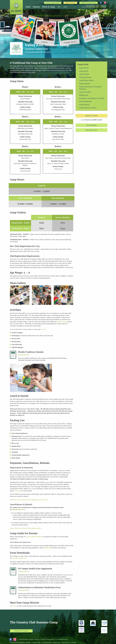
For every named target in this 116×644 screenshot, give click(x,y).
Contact (65, 7)
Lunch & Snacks (85, 92)
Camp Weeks (84, 68)
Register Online (91, 116)
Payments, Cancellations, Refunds (92, 98)
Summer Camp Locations (53, 3)
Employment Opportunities (88, 3)
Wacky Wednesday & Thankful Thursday (90, 88)
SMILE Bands (62, 322)
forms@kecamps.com (19, 558)
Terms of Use (66, 642)
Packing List (84, 95)
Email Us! (103, 7)
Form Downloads (85, 101)
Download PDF (24, 355)
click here (18, 491)
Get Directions (91, 130)
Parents (36, 7)
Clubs (28, 7)
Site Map (74, 642)
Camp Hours (84, 71)
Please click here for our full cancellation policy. (26, 528)
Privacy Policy (56, 642)
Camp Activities (85, 84)
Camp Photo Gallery (86, 80)
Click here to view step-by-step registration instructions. (29, 500)
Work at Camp (49, 7)
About (59, 7)
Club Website (91, 125)
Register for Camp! (70, 3)
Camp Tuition (84, 74)
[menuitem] (29, 7)
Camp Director (84, 105)
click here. (44, 329)
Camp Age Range (85, 77)
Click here (13, 606)
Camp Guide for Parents (88, 108)
